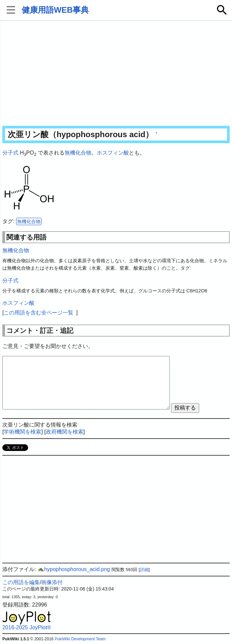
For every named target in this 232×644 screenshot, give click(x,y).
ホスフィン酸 (113, 153)
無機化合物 (78, 153)
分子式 (10, 153)
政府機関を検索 (65, 432)
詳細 (144, 570)
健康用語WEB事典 (55, 10)
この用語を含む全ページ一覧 (38, 313)
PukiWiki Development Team (80, 639)
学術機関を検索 (22, 432)
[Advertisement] (116, 74)
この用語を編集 (21, 582)
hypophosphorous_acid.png (74, 569)
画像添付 (52, 582)
